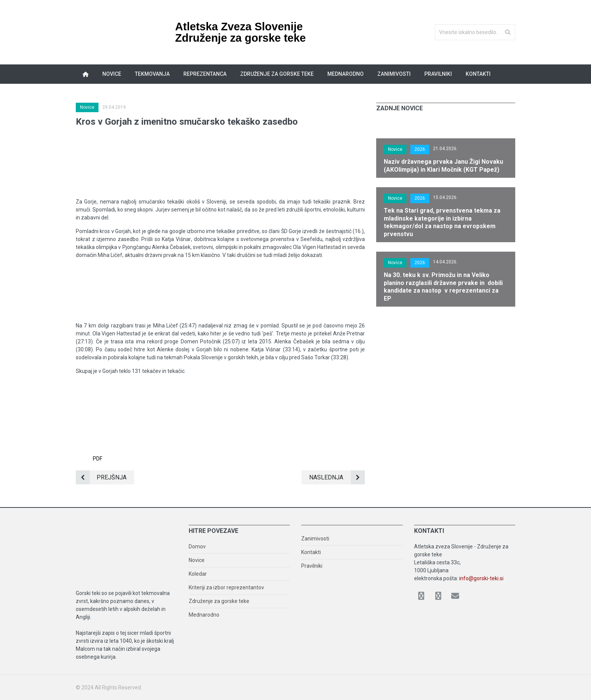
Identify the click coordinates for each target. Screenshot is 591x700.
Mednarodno (346, 74)
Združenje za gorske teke (277, 74)
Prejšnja (101, 477)
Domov (197, 547)
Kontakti (478, 74)
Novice (112, 74)
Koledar (198, 574)
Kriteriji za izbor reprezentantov (226, 587)
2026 (420, 149)
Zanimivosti (394, 74)
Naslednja (337, 477)
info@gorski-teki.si (481, 578)
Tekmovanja (152, 74)
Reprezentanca (205, 74)
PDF (97, 428)
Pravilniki (438, 74)
